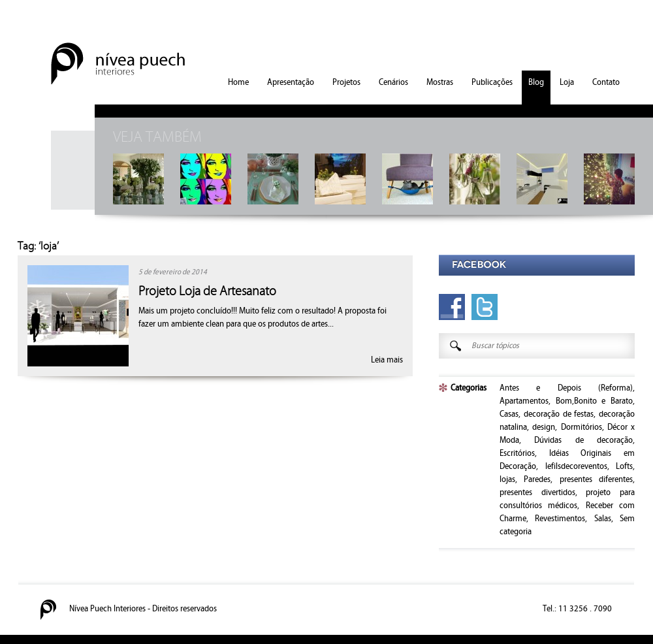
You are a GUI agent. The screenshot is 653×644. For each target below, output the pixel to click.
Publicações (492, 82)
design (544, 427)
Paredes (537, 479)
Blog (536, 82)
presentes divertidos (537, 492)
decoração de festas (559, 414)
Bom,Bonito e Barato (594, 401)
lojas (507, 479)
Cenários (393, 82)
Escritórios (517, 453)
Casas (509, 414)
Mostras (440, 82)
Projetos (346, 82)
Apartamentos (524, 401)
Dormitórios (581, 427)
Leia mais (387, 360)
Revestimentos (560, 519)
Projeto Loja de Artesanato (207, 291)
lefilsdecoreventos (576, 466)
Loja (567, 82)
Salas (603, 519)
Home (238, 82)
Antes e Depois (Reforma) (566, 388)
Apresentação (291, 82)
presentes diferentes (596, 479)
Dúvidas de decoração (583, 440)
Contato (606, 82)
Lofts (624, 466)
